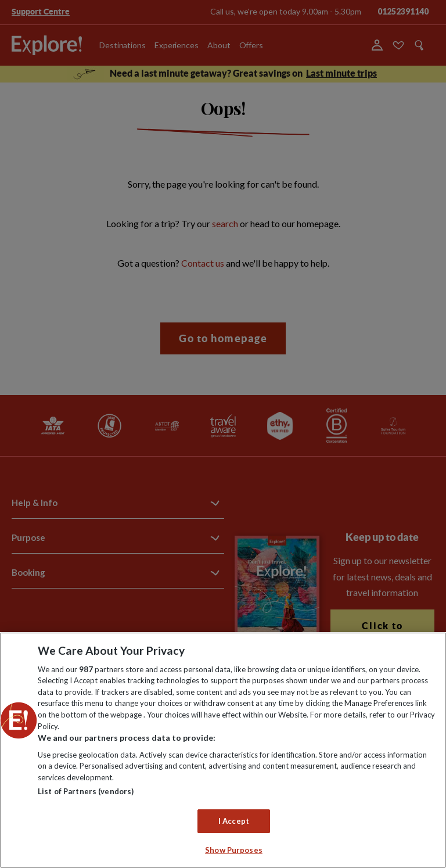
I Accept (234, 821)
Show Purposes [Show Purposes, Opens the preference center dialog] (234, 850)
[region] (223, 750)
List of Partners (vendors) (86, 791)
